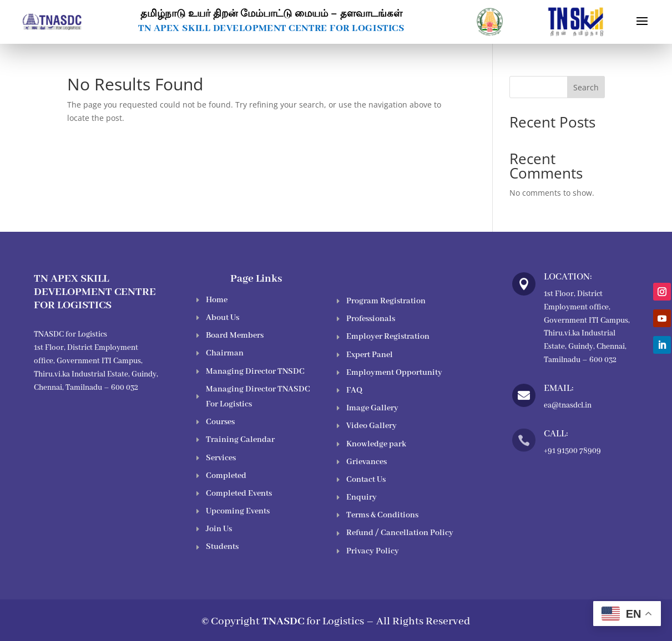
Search (586, 87)
